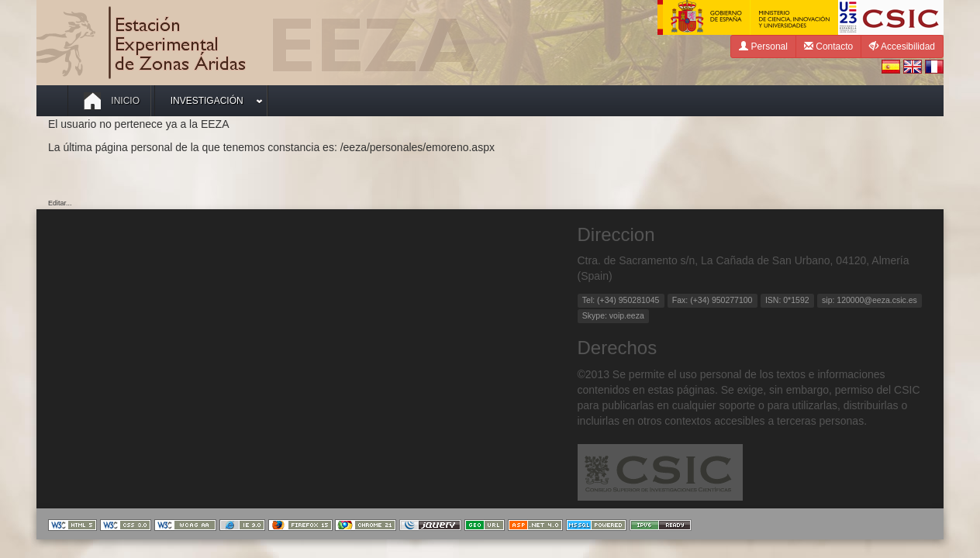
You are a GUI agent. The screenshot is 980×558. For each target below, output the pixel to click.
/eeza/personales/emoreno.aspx (418, 147)
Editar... (60, 203)
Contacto (828, 46)
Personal (763, 46)
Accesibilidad (902, 46)
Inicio (112, 101)
